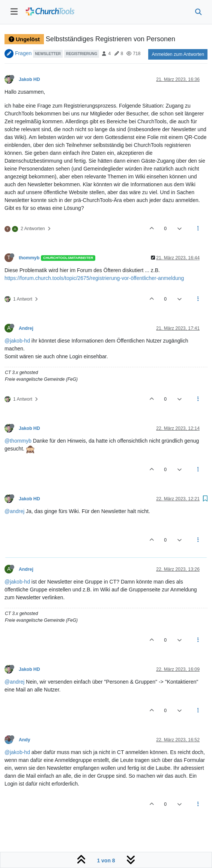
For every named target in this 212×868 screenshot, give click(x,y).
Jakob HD (29, 79)
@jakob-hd (17, 341)
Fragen (23, 53)
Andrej (26, 328)
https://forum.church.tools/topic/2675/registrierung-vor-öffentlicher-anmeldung (94, 278)
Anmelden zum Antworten (178, 54)
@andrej (14, 511)
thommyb (29, 258)
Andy (25, 740)
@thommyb (18, 441)
